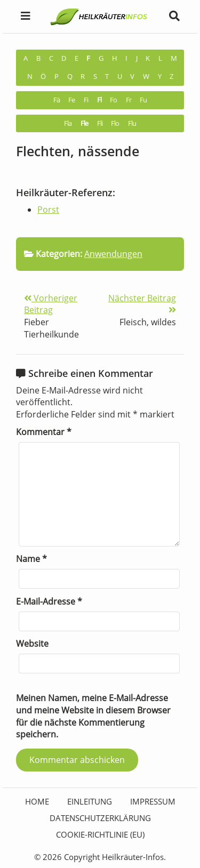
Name (31, 559)
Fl (99, 100)
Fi (86, 100)
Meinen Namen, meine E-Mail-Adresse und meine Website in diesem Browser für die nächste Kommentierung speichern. (93, 716)
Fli (100, 123)
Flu (132, 123)
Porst (48, 210)
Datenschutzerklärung (100, 818)
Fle (84, 123)
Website (32, 644)
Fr (129, 100)
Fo (113, 100)
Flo (115, 123)
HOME (37, 801)
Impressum (153, 801)
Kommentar (44, 432)
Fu (143, 100)
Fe (71, 100)
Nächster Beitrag (142, 303)
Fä (57, 100)
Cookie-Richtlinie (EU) (100, 834)
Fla (68, 123)
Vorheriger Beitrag (51, 304)
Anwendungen (113, 254)
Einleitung (90, 801)
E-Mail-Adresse (49, 601)
